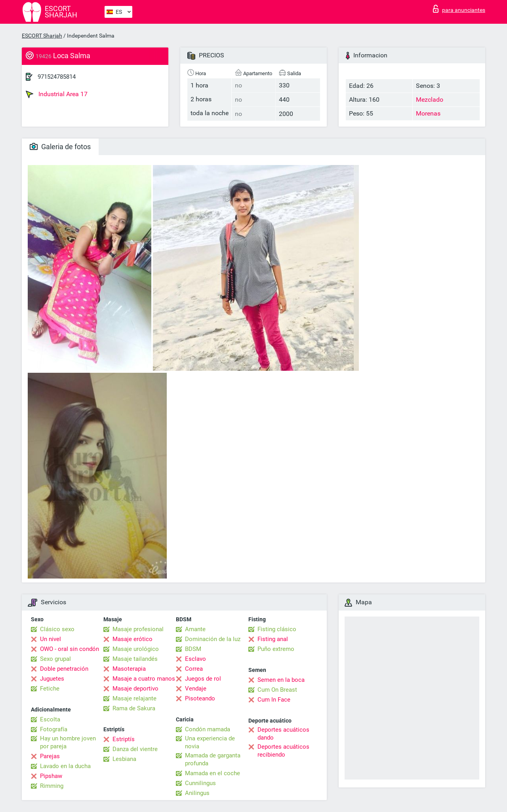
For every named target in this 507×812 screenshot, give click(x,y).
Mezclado (430, 100)
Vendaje (196, 689)
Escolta (50, 719)
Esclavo (195, 659)
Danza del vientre (135, 749)
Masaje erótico (132, 639)
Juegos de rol (203, 679)
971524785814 (57, 77)
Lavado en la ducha (65, 766)
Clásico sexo (57, 629)
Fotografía (54, 729)
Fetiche (50, 689)
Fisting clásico (277, 629)
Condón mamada (208, 729)
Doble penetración (64, 669)
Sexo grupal (55, 659)
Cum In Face (274, 700)
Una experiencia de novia (210, 742)
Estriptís (124, 739)
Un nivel (51, 639)
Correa (194, 669)
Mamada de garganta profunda (213, 759)
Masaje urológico (136, 649)
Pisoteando (200, 698)
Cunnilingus (200, 783)
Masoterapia (129, 669)
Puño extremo (276, 649)
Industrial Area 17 (57, 94)
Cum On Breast (277, 690)
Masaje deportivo (135, 689)
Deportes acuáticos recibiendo (283, 751)
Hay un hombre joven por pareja (68, 742)
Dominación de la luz (213, 639)
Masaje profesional (138, 629)
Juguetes (52, 679)
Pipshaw (51, 776)
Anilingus (197, 793)
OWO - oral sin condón (70, 649)
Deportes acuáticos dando (283, 734)
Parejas (50, 756)
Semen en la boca (281, 680)
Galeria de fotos (60, 147)
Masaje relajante (134, 698)
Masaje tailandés (135, 659)
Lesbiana (124, 759)
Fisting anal (273, 639)
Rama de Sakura (134, 708)
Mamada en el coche (213, 773)
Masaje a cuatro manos (144, 679)
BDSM (193, 649)
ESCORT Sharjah (42, 36)
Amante (195, 629)
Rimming (52, 786)
